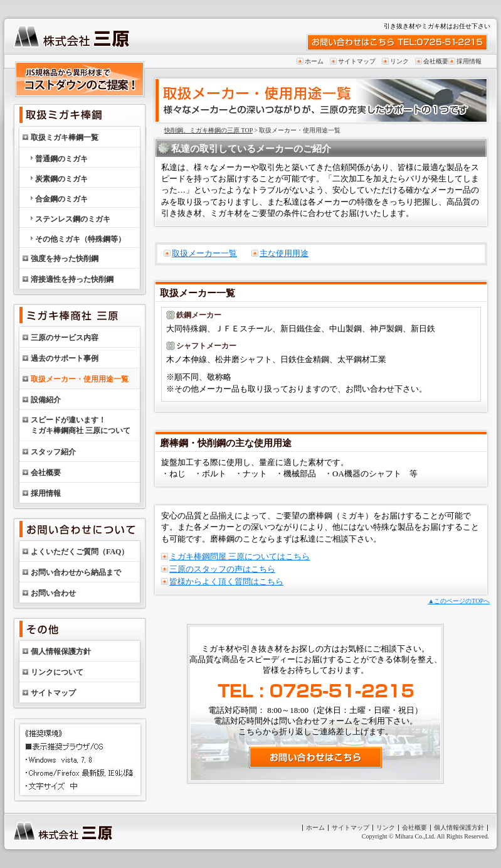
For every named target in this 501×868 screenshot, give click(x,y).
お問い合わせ (53, 593)
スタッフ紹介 (53, 452)
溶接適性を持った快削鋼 (72, 279)
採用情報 (469, 61)
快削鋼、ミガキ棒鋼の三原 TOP (208, 130)
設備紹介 (46, 400)
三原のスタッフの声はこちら (222, 569)
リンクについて (57, 672)
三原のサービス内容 (65, 338)
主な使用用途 (284, 253)
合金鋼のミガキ (61, 199)
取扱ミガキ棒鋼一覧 (65, 137)
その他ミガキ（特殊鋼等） (80, 239)
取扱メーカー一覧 (204, 253)
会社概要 (436, 61)
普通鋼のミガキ (61, 159)
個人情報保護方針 (61, 651)
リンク (399, 61)
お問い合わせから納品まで (76, 572)
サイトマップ (357, 61)
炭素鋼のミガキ (61, 179)
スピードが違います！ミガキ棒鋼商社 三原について (81, 425)
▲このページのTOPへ (459, 601)
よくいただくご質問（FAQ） (80, 552)
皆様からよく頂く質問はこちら (226, 581)
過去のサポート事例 (65, 358)
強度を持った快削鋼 (65, 259)
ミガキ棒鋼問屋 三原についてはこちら (240, 556)
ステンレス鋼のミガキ (73, 219)
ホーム (314, 61)
